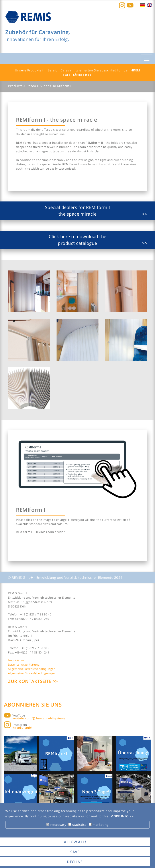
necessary (56, 825)
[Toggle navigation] (147, 59)
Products (16, 86)
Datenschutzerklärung (24, 665)
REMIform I (62, 86)
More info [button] (120, 816)
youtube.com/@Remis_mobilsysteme (39, 718)
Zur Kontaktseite (30, 681)
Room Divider (38, 86)
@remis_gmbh (23, 728)
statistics (77, 825)
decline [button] (75, 862)
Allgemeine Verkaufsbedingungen (32, 669)
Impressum (16, 660)
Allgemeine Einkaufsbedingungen (31, 673)
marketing (99, 825)
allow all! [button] (75, 842)
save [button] (75, 852)
